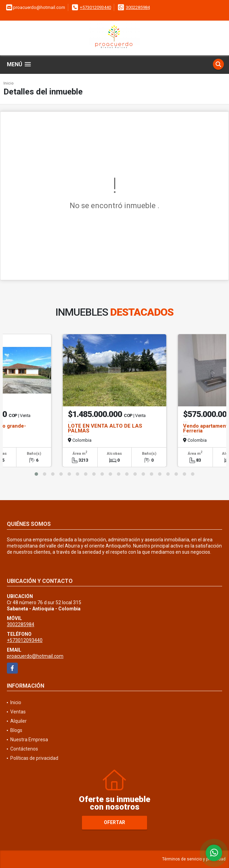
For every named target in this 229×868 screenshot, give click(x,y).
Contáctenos (24, 749)
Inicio (9, 83)
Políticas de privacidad (34, 758)
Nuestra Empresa (29, 740)
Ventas (18, 712)
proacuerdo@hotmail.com (35, 656)
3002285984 (138, 7)
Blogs (16, 730)
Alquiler (19, 721)
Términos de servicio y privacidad (194, 859)
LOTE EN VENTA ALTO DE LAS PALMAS (105, 428)
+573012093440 (95, 7)
